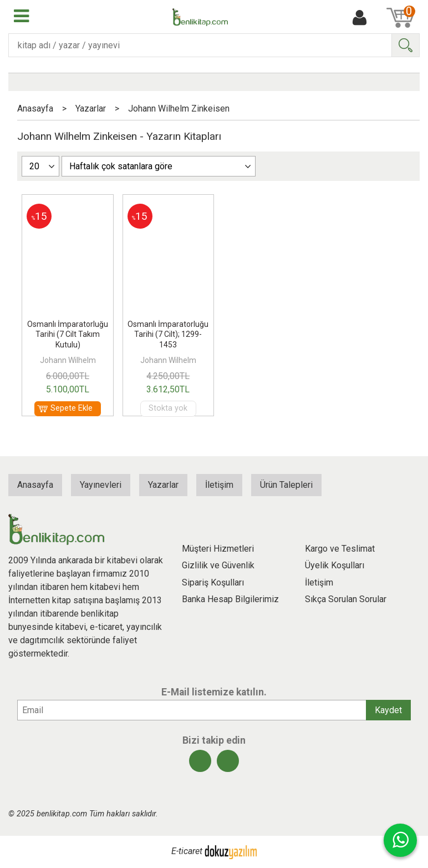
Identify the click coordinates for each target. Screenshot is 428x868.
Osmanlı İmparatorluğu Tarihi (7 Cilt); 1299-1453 (168, 334)
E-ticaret (187, 852)
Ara (405, 45)
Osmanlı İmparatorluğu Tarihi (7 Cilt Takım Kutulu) (68, 334)
